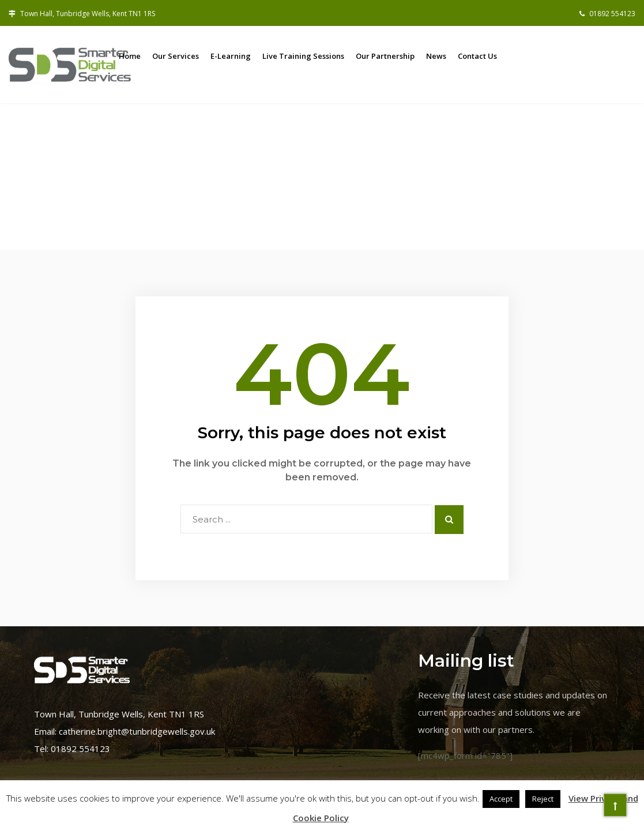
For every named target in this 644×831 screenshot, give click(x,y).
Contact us (477, 56)
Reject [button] (543, 799)
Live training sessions (303, 56)
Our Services (176, 56)
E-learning (231, 56)
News (436, 56)
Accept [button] (501, 799)
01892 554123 (607, 14)
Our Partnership (385, 56)
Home (130, 56)
